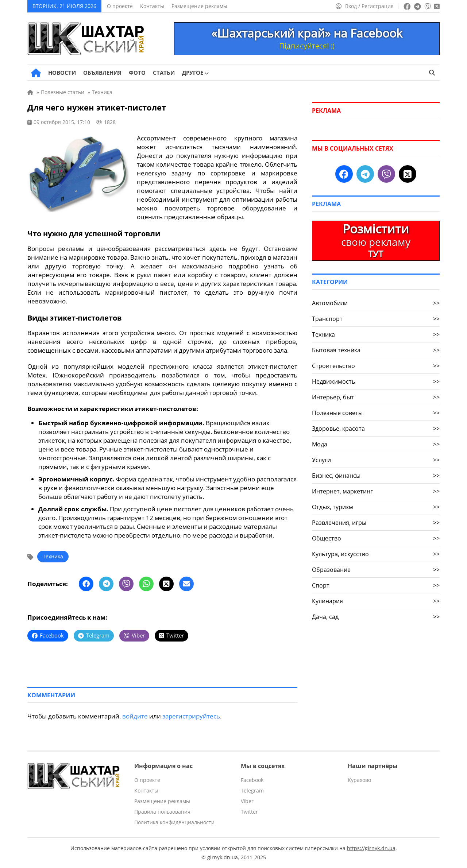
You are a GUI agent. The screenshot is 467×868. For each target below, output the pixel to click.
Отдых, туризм (376, 507)
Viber (247, 801)
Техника (53, 556)
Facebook (252, 780)
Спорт (376, 585)
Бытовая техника (376, 350)
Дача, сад (376, 617)
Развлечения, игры (376, 523)
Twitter (249, 812)
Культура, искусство (376, 554)
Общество (376, 538)
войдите (135, 716)
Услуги (376, 460)
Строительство (376, 366)
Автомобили (376, 303)
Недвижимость (376, 381)
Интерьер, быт (376, 397)
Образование (376, 570)
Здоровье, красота (376, 429)
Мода (376, 444)
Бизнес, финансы (376, 476)
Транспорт (376, 319)
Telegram (252, 790)
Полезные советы (376, 413)
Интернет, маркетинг (376, 491)
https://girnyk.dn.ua (371, 848)
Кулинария (376, 601)
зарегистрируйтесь (191, 716)
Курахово (359, 780)
